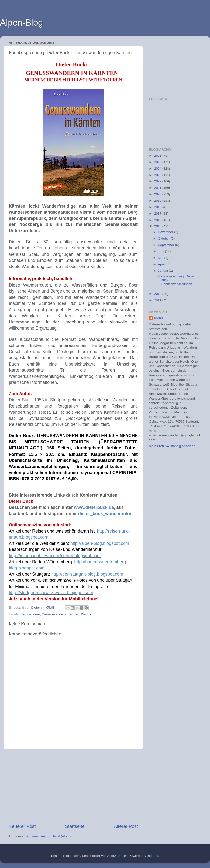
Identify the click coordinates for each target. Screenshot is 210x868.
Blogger (153, 856)
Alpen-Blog (21, 23)
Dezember (166, 232)
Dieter (158, 318)
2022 (158, 181)
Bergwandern (30, 614)
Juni (162, 251)
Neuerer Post (22, 826)
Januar (163, 271)
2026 (158, 156)
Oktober (164, 239)
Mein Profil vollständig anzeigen (172, 446)
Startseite (75, 826)
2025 (158, 162)
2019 (158, 201)
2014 (158, 294)
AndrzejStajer (117, 856)
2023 (158, 175)
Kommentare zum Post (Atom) (49, 836)
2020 (158, 194)
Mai (161, 258)
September (167, 245)
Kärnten (73, 614)
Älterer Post (126, 826)
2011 (158, 300)
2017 (158, 214)
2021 (158, 188)
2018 (158, 207)
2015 (158, 226)
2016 (158, 220)
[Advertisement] (73, 786)
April (162, 264)
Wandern (88, 614)
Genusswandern (54, 614)
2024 (158, 169)
